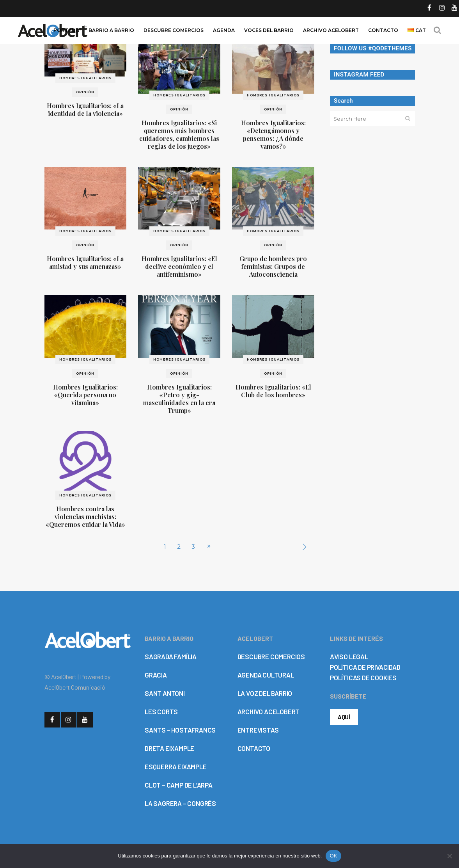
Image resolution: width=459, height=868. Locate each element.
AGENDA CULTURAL (266, 675)
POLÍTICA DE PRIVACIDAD (365, 667)
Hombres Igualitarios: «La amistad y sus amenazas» (85, 262)
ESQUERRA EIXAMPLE (176, 767)
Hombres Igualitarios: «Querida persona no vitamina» (85, 395)
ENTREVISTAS (258, 730)
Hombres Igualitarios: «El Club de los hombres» (273, 391)
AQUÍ (344, 717)
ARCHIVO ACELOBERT (269, 711)
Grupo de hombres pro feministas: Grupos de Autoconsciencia (273, 266)
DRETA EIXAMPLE (169, 748)
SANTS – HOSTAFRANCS (180, 730)
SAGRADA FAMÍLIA (171, 656)
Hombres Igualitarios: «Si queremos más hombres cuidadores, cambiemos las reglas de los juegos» (179, 134)
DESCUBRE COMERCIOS (271, 656)
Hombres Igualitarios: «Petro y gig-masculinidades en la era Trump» (179, 399)
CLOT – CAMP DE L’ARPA (179, 785)
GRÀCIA (156, 675)
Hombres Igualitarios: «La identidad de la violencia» (85, 109)
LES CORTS (161, 711)
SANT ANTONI (165, 693)
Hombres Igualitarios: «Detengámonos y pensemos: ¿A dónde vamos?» (273, 134)
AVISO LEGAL (349, 656)
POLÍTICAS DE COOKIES (363, 678)
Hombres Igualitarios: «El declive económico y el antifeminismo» (179, 266)
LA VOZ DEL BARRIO (265, 693)
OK (333, 856)
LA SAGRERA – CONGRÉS (180, 803)
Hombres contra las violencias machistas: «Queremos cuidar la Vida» (85, 517)
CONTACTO (254, 748)
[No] (449, 856)
